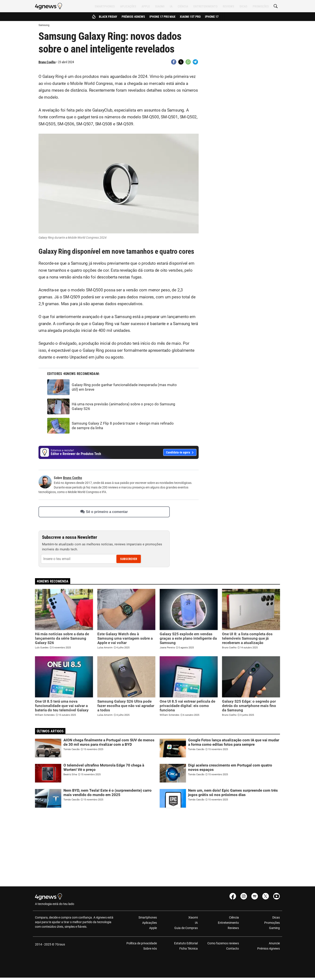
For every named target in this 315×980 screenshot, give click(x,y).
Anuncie (274, 943)
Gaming (274, 928)
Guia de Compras (186, 928)
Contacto (233, 948)
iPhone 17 (212, 17)
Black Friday (108, 17)
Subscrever (129, 559)
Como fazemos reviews (223, 943)
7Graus (60, 944)
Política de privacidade (142, 943)
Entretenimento (205, 6)
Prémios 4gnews (133, 17)
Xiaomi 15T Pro (190, 17)
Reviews (228, 6)
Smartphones (105, 6)
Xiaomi (160, 6)
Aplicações (128, 6)
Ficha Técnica (189, 948)
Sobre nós (150, 948)
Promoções (261, 6)
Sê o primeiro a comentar (104, 512)
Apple (146, 6)
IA (171, 6)
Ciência (183, 6)
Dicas (243, 6)
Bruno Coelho (47, 62)
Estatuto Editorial (186, 943)
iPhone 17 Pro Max (162, 17)
